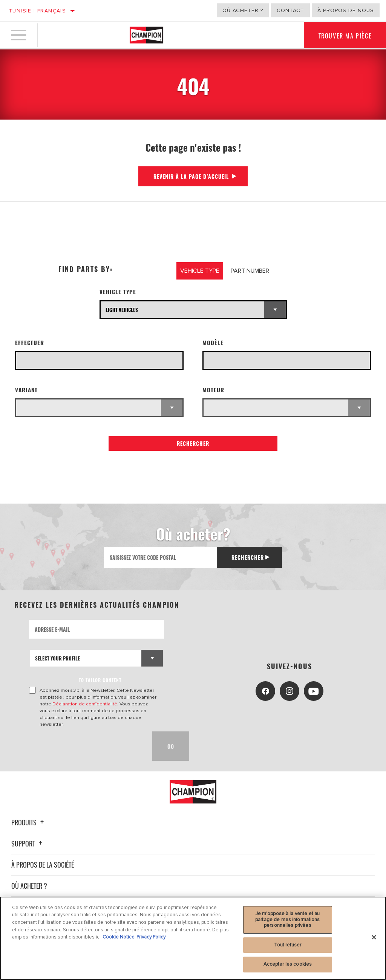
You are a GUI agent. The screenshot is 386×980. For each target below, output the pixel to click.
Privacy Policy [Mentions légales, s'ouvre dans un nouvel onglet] (151, 937)
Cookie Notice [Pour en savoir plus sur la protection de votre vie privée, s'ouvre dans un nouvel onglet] (119, 937)
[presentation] (86, 746)
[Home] (146, 35)
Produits (29, 822)
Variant (26, 390)
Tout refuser (288, 945)
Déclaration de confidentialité (85, 704)
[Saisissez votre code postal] (160, 557)
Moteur (213, 390)
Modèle (213, 343)
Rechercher (193, 443)
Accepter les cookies (288, 964)
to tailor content (100, 680)
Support (28, 843)
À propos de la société (43, 865)
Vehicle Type (118, 292)
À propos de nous (346, 10)
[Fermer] (374, 937)
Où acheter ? (243, 10)
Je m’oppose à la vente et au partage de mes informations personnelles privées (288, 919)
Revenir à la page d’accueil (191, 176)
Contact (290, 10)
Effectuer (30, 343)
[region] (193, 938)
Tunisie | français (37, 11)
